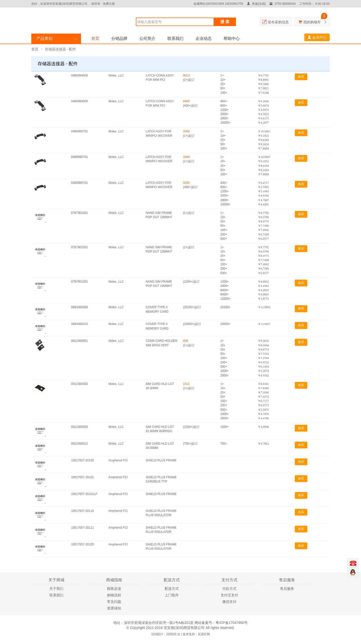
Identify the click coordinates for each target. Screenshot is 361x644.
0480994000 (80, 75)
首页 (95, 38)
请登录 (96, 4)
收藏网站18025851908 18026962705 (218, 4)
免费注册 (109, 4)
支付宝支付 (229, 595)
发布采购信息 (278, 22)
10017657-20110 (83, 511)
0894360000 (80, 307)
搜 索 (225, 22)
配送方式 (172, 589)
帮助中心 (232, 38)
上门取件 (172, 595)
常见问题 (114, 602)
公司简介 (147, 38)
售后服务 (287, 589)
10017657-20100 (83, 460)
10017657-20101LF (84, 494)
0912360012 (80, 444)
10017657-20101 (83, 477)
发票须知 (114, 608)
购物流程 (114, 595)
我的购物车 (312, 22)
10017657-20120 (83, 544)
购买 (301, 77)
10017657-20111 (83, 528)
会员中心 (317, 37)
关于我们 (56, 589)
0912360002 (80, 384)
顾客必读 (114, 589)
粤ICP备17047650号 (232, 623)
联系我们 (175, 38)
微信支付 (229, 602)
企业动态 (204, 38)
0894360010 (80, 324)
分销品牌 (119, 38)
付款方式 (229, 589)
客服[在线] (256, 4)
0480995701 (80, 131)
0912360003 (80, 427)
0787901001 (80, 213)
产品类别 (44, 38)
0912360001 (80, 341)
